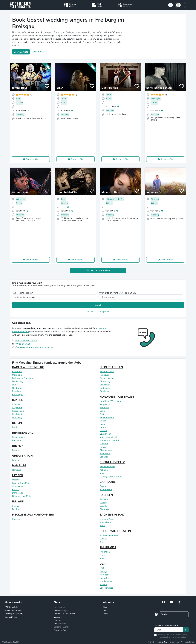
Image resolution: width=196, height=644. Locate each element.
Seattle (103, 585)
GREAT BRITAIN (22, 456)
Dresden (104, 506)
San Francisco (106, 588)
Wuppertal (105, 404)
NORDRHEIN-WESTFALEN (117, 397)
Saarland (104, 486)
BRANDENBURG (23, 433)
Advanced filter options (98, 312)
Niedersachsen (107, 372)
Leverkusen (105, 434)
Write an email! (23, 344)
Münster (104, 444)
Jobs (105, 610)
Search (98, 305)
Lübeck (103, 539)
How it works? (40, 52)
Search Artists (21, 52)
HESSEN (18, 475)
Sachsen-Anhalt (108, 519)
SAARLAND (107, 482)
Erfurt (102, 555)
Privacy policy (161, 642)
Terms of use (174, 642)
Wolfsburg (105, 388)
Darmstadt (17, 493)
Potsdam (16, 440)
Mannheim (17, 375)
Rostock (16, 519)
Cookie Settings (188, 642)
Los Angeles (106, 581)
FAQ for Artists (11, 607)
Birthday (57, 620)
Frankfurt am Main (21, 483)
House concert (60, 607)
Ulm (14, 385)
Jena (102, 558)
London (16, 460)
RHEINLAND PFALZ (112, 462)
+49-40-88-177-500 (26, 340)
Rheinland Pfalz (107, 467)
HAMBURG (19, 465)
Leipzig (103, 503)
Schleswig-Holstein (109, 535)
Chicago (104, 572)
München (17, 404)
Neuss (103, 447)
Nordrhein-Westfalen (110, 401)
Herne (103, 427)
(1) (68, 207)
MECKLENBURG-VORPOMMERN (33, 515)
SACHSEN (106, 495)
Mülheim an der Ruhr (110, 440)
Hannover (104, 375)
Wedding (58, 617)
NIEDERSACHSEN (111, 367)
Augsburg (17, 408)
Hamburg (17, 470)
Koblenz (104, 470)
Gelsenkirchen (107, 418)
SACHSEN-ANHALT (112, 515)
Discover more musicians (98, 270)
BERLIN (17, 423)
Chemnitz (104, 509)
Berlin (15, 427)
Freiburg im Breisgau (22, 378)
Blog (105, 607)
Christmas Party (61, 630)
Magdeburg (105, 522)
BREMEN (18, 446)
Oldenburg (105, 381)
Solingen (104, 457)
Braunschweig (107, 378)
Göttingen (105, 391)
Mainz (102, 473)
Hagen (103, 421)
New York (104, 575)
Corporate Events (61, 627)
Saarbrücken (106, 490)
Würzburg (17, 418)
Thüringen (105, 552)
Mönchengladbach (108, 437)
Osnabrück (105, 385)
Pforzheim (17, 391)
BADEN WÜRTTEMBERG (28, 367)
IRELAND (18, 502)
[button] (181, 5)
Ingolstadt (17, 414)
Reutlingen (18, 395)
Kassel (15, 490)
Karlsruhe (17, 372)
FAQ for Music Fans (13, 610)
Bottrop (103, 414)
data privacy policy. (178, 637)
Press (105, 614)
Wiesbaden (18, 486)
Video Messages (61, 610)
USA (103, 564)
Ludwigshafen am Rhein (111, 476)
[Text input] (169, 630)
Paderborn (105, 454)
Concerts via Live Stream (64, 614)
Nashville (104, 578)
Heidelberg (18, 381)
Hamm (103, 424)
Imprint (151, 642)
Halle (102, 526)
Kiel (102, 542)
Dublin (15, 509)
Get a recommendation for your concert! (35, 347)
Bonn (102, 411)
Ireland (16, 506)
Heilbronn (17, 388)
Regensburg (18, 411)
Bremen (16, 450)
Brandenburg (19, 437)
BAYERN (18, 400)
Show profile (32, 159)
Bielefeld (104, 408)
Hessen (16, 480)
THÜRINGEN (108, 547)
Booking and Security (14, 614)
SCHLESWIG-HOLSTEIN (115, 531)
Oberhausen (106, 450)
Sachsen (104, 499)
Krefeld (103, 431)
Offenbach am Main (22, 496)
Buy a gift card (11, 617)
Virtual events (60, 624)
